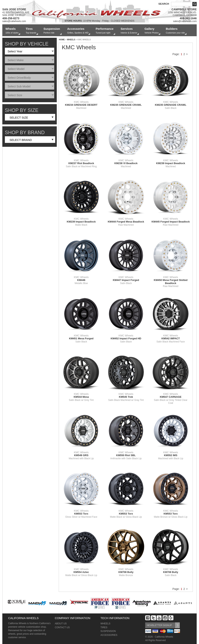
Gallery (151, 31)
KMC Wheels (81, 103)
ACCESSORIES (109, 635)
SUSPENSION (108, 631)
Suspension (52, 31)
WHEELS (71, 40)
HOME (62, 40)
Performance (105, 31)
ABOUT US (61, 624)
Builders (175, 31)
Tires (31, 31)
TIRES (104, 627)
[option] (17, 603)
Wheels (12, 31)
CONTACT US (62, 627)
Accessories (78, 31)
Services (129, 31)
